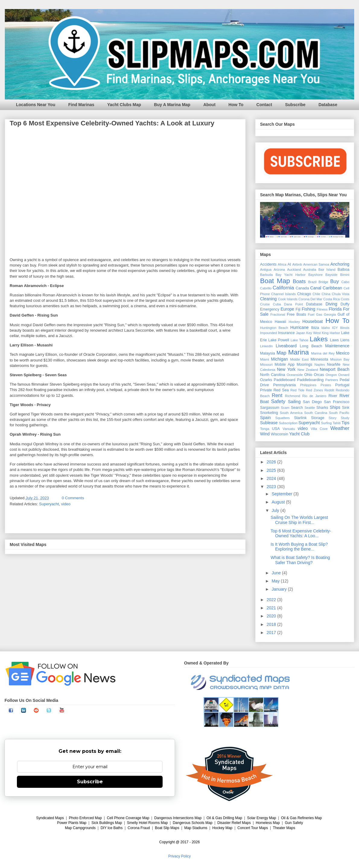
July (276, 510)
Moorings (304, 365)
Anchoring (340, 264)
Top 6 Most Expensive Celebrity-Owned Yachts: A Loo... (301, 533)
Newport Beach (335, 369)
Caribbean (333, 288)
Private (266, 390)
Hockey (294, 322)
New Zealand (308, 370)
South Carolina (316, 413)
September (282, 494)
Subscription (288, 423)
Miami (265, 359)
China (326, 294)
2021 (272, 608)
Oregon (331, 375)
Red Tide (298, 390)
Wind (265, 434)
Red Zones (315, 390)
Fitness (322, 309)
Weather (340, 428)
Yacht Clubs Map (124, 105)
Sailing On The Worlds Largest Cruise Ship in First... (299, 520)
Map (282, 353)
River (333, 396)
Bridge (323, 282)
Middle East (299, 359)
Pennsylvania (285, 385)
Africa (282, 264)
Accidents (268, 264)
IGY (335, 328)
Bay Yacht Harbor (291, 275)
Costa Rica (331, 299)
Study (345, 418)
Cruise (265, 304)
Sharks (322, 408)
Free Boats (297, 314)
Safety (278, 401)
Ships (335, 407)
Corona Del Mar (310, 299)
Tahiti (337, 423)
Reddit (329, 390)
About (209, 105)
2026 (272, 462)
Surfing (326, 423)
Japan (300, 333)
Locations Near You (36, 105)
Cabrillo (266, 288)
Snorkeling (269, 413)
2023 (272, 487)
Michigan (279, 359)
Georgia (330, 314)
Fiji (298, 309)
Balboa (343, 270)
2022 (272, 600)
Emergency (270, 309)
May (276, 581)
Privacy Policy (180, 856)
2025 (272, 470)
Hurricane (299, 327)
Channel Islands (284, 294)
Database (328, 105)
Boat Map (275, 281)
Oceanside (295, 375)
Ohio (308, 375)
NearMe (334, 365)
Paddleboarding (310, 380)
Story (332, 418)
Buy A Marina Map (172, 105)
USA (276, 429)
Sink (346, 408)
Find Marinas (81, 105)
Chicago (304, 294)
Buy (334, 281)
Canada (302, 288)
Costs (345, 299)
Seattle (310, 408)
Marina (298, 352)
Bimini (345, 275)
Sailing (294, 402)
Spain (265, 418)
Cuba (277, 304)
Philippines (308, 385)
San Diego (312, 402)
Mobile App (284, 365)
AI (289, 264)
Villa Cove (319, 429)
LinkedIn (266, 346)
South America (291, 413)
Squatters (283, 418)
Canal (316, 288)
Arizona (279, 270)
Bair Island (327, 270)
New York (286, 369)
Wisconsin (280, 434)
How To (236, 105)
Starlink (300, 418)
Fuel (311, 314)
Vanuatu (289, 429)
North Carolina (273, 375)
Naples (320, 365)
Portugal (342, 385)
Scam (285, 408)
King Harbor (331, 333)
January (280, 589)
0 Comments (73, 498)
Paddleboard (284, 380)
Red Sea (281, 390)
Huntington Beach (274, 328)
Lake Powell (279, 340)
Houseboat (313, 321)
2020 (272, 616)
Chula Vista (341, 294)
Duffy (345, 304)
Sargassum (270, 408)
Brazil (312, 282)
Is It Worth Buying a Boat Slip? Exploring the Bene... (299, 547)
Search (297, 408)
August (279, 502)
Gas (319, 314)
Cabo (345, 282)
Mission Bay (340, 359)
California (283, 288)
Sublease (269, 423)
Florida (335, 309)
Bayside (332, 275)
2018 (272, 624)
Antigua (266, 270)
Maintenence (337, 346)
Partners (332, 380)
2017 (272, 633)
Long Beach (311, 346)
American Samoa (316, 264)
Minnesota (319, 359)
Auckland (294, 270)
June (277, 573)
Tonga (265, 429)
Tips (345, 423)
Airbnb (297, 264)
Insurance (286, 333)
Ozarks (266, 380)
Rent (277, 395)
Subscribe (295, 105)
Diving (331, 304)
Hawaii (280, 322)
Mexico (343, 353)
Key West (313, 333)
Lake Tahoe (299, 340)
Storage (318, 418)
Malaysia (268, 353)
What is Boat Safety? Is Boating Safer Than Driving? (300, 560)
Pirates (326, 385)
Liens (345, 340)
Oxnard (344, 375)
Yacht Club (299, 434)
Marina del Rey (323, 353)
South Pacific (339, 413)
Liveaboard (286, 346)
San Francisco (337, 402)
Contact (264, 105)
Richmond (293, 396)
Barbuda (266, 275)
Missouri (266, 365)
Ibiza (315, 328)
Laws (334, 340)
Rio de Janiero (314, 396)
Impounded (268, 333)
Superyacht (49, 504)
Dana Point (294, 304)
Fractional (278, 314)
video (66, 504)
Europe (287, 309)
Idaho (326, 328)
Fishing (308, 309)
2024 (272, 478)
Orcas (319, 375)
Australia (310, 270)
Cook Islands (288, 299)
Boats (299, 281)
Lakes (319, 339)
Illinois (345, 328)
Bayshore (315, 275)
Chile (316, 294)
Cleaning (268, 299)
